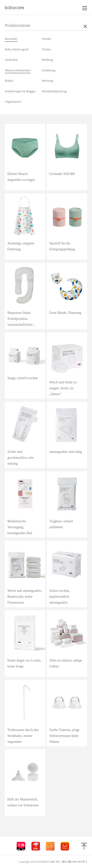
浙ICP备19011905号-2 (74, 862)
